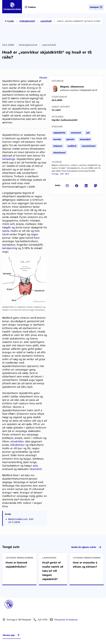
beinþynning (10, 248)
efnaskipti (85, 139)
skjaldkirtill (59, 133)
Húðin (14, 231)
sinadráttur (17, 441)
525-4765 (43, 620)
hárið (5, 234)
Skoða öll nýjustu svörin (86, 547)
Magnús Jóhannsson (72, 87)
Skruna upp (11, 635)
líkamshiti (36, 469)
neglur (35, 234)
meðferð (72, 146)
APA (62, 174)
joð (88, 133)
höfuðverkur (17, 445)
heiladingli (9, 159)
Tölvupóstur (66, 620)
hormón (57, 139)
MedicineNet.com (18, 519)
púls (35, 466)
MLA (67, 174)
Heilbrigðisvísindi (27, 21)
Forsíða (11, 21)
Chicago (55, 174)
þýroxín (70, 139)
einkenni (58, 146)
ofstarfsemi (59, 153)
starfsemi (76, 133)
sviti (12, 224)
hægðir (7, 227)
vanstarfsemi (89, 146)
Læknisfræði (46, 21)
